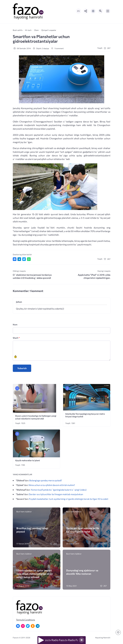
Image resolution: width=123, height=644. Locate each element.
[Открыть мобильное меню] (108, 11)
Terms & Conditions (25, 620)
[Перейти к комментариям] (118, 632)
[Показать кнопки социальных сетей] (86, 11)
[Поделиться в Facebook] (15, 259)
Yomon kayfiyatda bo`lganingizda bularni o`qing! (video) (59, 490)
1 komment (57, 48)
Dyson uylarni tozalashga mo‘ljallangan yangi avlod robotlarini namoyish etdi (36, 417)
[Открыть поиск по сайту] (100, 11)
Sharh (16, 338)
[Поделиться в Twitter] (24, 259)
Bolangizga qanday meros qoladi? (46, 480)
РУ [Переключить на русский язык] (78, 11)
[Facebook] (18, 626)
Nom (15, 324)
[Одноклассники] (33, 626)
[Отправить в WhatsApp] (29, 259)
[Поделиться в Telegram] (19, 259)
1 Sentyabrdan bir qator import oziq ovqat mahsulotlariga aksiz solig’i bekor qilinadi (35, 574)
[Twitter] (28, 626)
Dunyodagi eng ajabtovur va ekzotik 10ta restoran (82, 572)
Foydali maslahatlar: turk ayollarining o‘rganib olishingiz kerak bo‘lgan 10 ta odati (69, 499)
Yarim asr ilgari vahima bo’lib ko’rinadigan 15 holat (83, 530)
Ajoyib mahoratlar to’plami (28, 460)
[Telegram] (38, 626)
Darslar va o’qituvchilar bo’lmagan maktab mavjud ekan (56, 494)
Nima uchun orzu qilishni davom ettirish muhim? (52, 485)
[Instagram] (23, 626)
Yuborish (22, 368)
